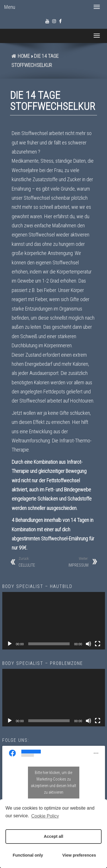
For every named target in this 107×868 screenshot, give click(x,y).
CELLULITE (27, 562)
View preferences (79, 855)
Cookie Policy (45, 816)
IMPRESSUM (78, 562)
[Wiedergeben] (10, 644)
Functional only (28, 855)
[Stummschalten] (88, 644)
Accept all (54, 836)
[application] (54, 621)
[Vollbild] (98, 644)
